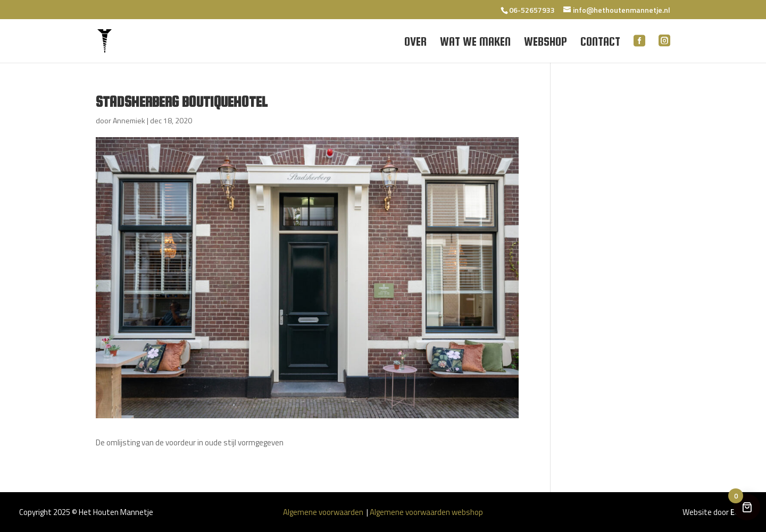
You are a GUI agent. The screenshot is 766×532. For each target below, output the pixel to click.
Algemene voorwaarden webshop (426, 512)
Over (415, 43)
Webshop (546, 43)
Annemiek (129, 120)
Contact (600, 43)
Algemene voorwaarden (324, 512)
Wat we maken (475, 43)
